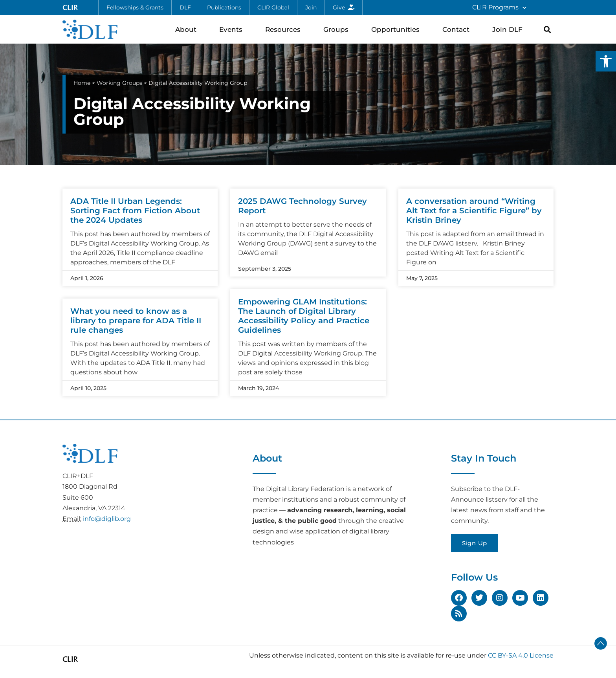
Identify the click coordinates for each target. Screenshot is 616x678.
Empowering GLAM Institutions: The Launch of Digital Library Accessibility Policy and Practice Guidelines (304, 316)
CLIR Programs (499, 8)
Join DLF (509, 29)
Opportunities (397, 29)
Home (82, 83)
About (188, 29)
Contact (458, 29)
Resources (285, 29)
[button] (606, 61)
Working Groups (119, 83)
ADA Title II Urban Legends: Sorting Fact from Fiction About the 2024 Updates (135, 211)
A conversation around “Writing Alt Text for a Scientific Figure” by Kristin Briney (474, 211)
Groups (338, 29)
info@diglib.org (107, 519)
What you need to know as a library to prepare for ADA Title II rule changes (136, 321)
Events (233, 29)
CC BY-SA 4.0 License (521, 655)
